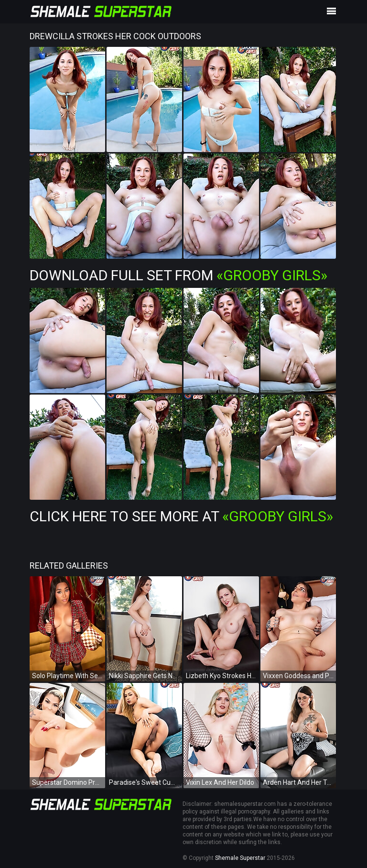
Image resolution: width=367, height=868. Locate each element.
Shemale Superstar (240, 858)
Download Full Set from (178, 275)
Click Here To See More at (181, 516)
